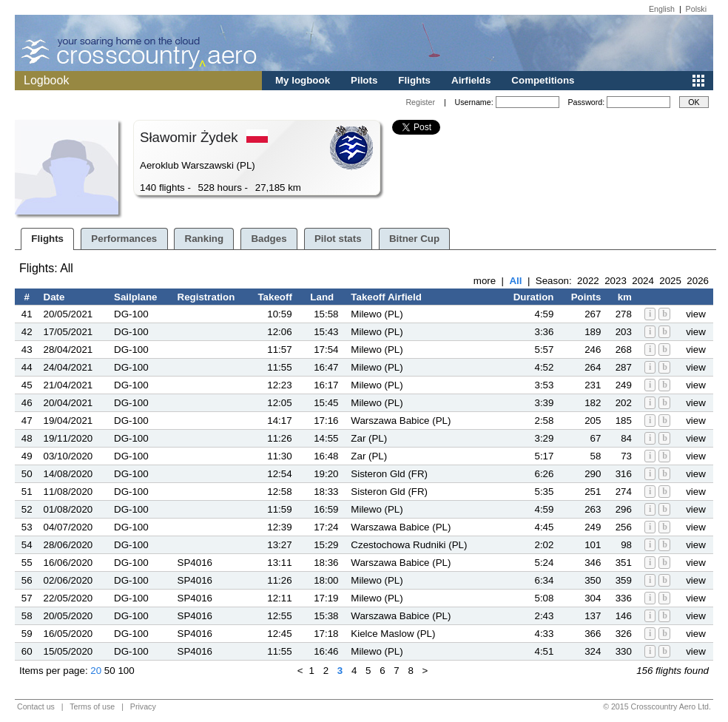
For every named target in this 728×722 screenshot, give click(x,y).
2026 (698, 281)
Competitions (543, 80)
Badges (269, 239)
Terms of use (92, 706)
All (515, 281)
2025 (670, 281)
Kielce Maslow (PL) (393, 634)
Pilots (364, 80)
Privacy (143, 706)
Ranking (205, 239)
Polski (696, 9)
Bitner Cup (414, 239)
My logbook (303, 80)
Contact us (36, 706)
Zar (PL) (369, 438)
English (662, 9)
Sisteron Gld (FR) (389, 474)
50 (110, 671)
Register (420, 102)
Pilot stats (338, 239)
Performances (124, 239)
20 (96, 671)
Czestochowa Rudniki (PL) (409, 545)
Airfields (471, 80)
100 (126, 671)
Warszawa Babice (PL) (401, 421)
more (485, 281)
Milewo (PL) (377, 314)
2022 (588, 281)
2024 (643, 281)
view (696, 314)
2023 (616, 281)
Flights (414, 80)
